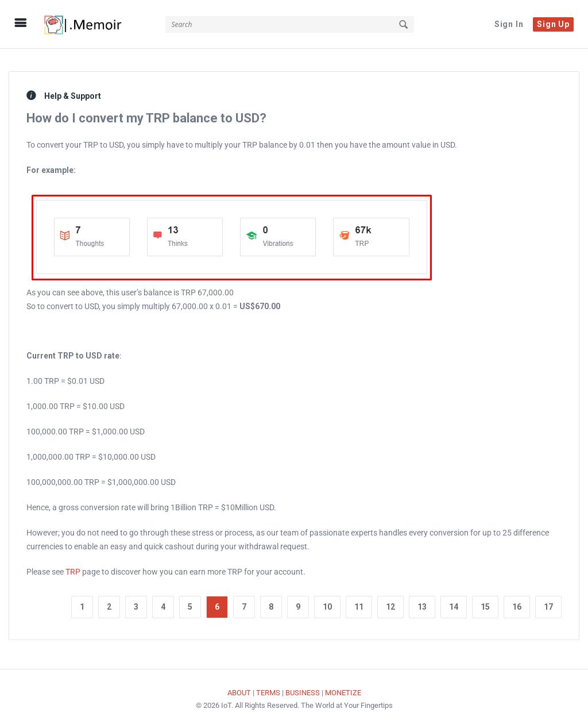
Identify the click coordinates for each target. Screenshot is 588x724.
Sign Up (553, 24)
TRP (73, 567)
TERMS (268, 688)
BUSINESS (303, 688)
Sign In (509, 24)
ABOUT (239, 688)
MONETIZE (343, 688)
